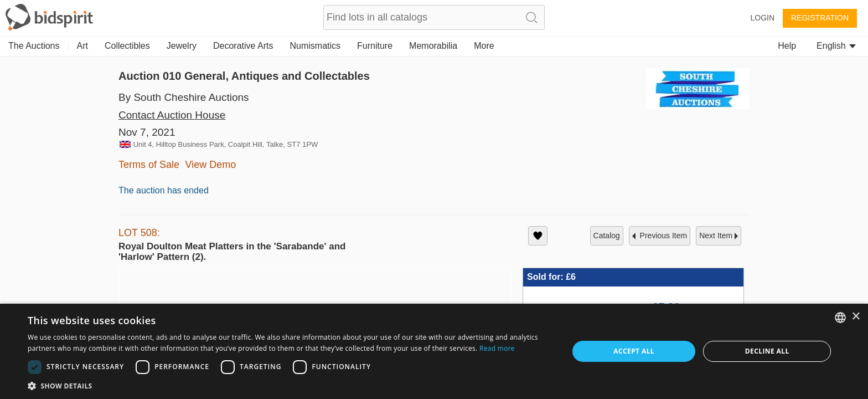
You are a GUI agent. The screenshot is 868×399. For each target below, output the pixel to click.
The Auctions (34, 46)
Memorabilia (433, 46)
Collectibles (127, 46)
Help (787, 46)
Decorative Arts (243, 46)
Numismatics (315, 46)
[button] (27, 372)
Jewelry (182, 46)
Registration (820, 18)
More (484, 46)
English (836, 46)
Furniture (375, 46)
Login (762, 18)
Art (82, 46)
